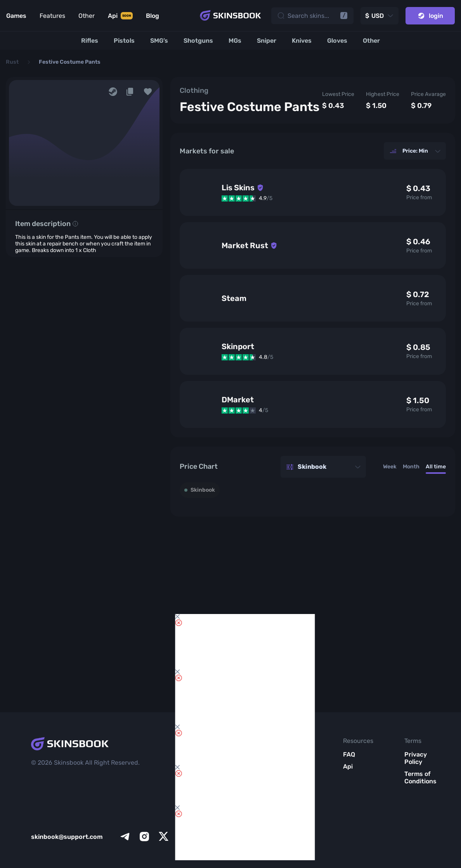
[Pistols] (124, 41)
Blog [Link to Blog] (153, 16)
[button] (148, 92)
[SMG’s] (159, 41)
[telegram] (125, 837)
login (430, 16)
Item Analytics (235, 797)
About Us (295, 754)
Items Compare (234, 778)
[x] (164, 837)
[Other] (371, 41)
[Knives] (302, 41)
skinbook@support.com (67, 837)
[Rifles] (90, 41)
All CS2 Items (231, 836)
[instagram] (144, 837)
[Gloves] (337, 41)
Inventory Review (235, 758)
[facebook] (183, 837)
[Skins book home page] (230, 16)
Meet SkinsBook (296, 770)
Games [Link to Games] (16, 16)
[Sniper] (267, 41)
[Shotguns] (198, 41)
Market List (231, 816)
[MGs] (235, 41)
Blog (288, 786)
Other (87, 16)
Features (52, 16)
